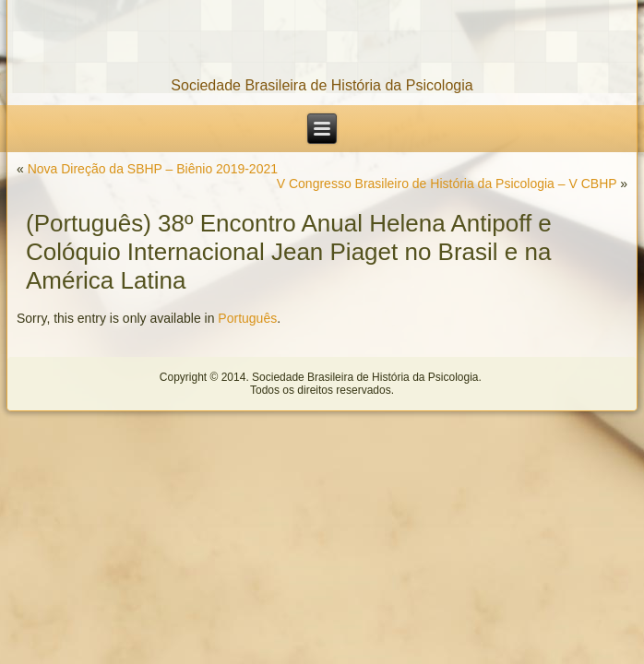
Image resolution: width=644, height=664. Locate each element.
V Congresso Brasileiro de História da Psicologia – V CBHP (447, 184)
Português (247, 318)
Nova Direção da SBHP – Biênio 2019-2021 (153, 169)
